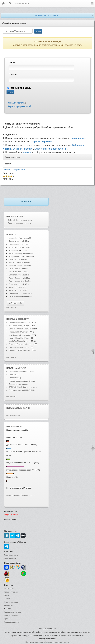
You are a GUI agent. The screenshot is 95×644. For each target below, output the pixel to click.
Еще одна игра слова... (19, 384)
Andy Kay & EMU (16, 247)
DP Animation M (15, 296)
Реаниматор (9, 589)
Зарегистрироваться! (19, 106)
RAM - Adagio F (15, 244)
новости (24, 319)
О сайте (7, 599)
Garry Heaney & (15, 281)
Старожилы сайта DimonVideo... (22, 372)
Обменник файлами (23, 149)
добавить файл (16, 303)
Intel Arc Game (15, 263)
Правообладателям (12, 622)
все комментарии (13, 415)
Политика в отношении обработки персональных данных (47, 642)
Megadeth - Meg (15, 238)
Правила (8, 619)
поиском (27, 152)
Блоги (6, 595)
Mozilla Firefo (14, 287)
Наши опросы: (15, 426)
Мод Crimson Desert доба (19, 335)
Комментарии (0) (13, 495)
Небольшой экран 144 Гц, (20, 323)
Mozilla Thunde (15, 290)
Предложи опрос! (28, 495)
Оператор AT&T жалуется (20, 350)
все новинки (11, 308)
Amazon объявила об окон (20, 344)
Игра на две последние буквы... (22, 381)
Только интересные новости (19, 223)
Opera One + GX (16, 293)
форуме (22, 368)
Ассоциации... (15, 375)
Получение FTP (10, 558)
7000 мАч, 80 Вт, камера (19, 326)
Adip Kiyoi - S (14, 250)
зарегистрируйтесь (42, 142)
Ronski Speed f (15, 278)
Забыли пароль (16, 103)
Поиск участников (11, 602)
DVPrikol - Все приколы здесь (20, 220)
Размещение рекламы (13, 612)
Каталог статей (42, 149)
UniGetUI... (13, 260)
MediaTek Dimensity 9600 (19, 341)
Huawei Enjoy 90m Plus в (19, 338)
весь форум (11, 397)
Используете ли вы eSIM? (47, 15)
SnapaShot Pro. (15, 256)
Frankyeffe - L (14, 284)
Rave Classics (15, 269)
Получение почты (11, 555)
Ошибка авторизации (14, 170)
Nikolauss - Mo (15, 272)
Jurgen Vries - (14, 241)
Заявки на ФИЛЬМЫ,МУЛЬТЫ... (22, 390)
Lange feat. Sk (15, 275)
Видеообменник (59, 149)
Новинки (11, 234)
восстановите (78, 138)
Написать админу (11, 615)
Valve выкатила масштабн (20, 329)
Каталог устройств (11, 592)
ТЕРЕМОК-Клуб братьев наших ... (23, 387)
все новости (11, 357)
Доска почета (9, 605)
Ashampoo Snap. (16, 253)
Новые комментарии (18, 408)
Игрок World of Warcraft (18, 332)
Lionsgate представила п (19, 347)
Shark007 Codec (16, 266)
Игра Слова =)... (16, 378)
